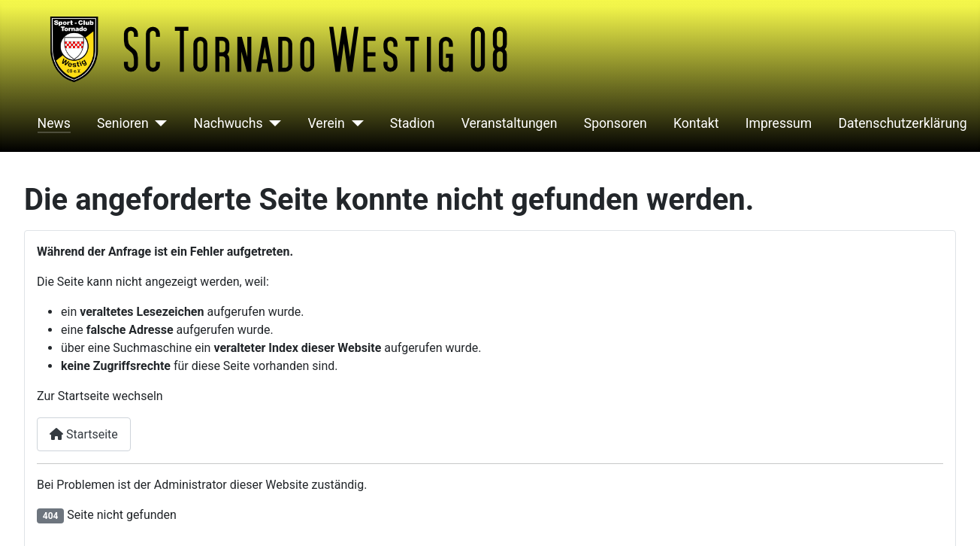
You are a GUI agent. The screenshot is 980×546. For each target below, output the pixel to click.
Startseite (84, 434)
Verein (327, 123)
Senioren (123, 123)
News (54, 123)
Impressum (779, 123)
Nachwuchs (228, 123)
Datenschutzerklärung (902, 123)
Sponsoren (616, 123)
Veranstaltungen (510, 123)
